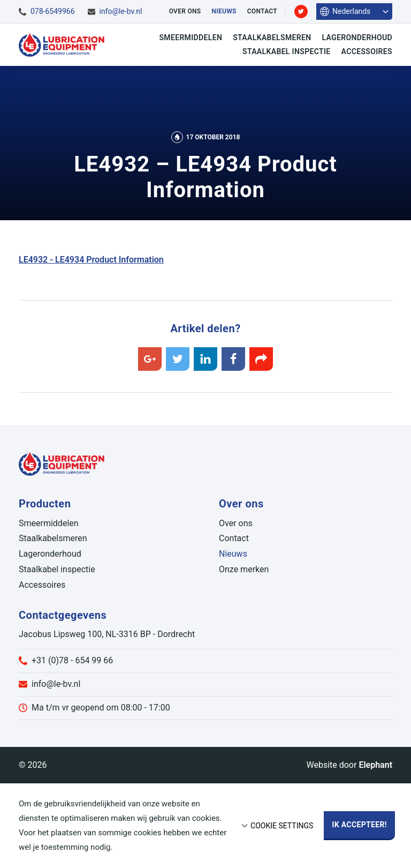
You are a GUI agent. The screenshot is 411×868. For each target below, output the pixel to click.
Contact (262, 11)
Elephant (375, 765)
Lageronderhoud (357, 38)
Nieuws (224, 11)
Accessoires (367, 51)
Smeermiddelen (191, 38)
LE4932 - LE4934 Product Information (91, 260)
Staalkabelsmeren (272, 38)
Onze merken (244, 569)
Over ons (185, 11)
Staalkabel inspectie (287, 51)
